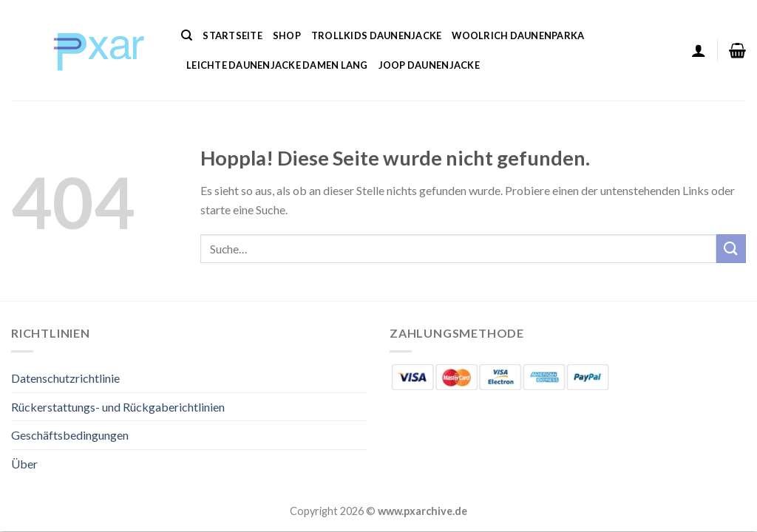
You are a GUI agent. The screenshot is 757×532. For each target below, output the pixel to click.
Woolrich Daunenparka (518, 35)
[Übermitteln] (731, 249)
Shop (287, 35)
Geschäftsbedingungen (70, 435)
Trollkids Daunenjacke (376, 35)
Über (24, 464)
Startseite (232, 35)
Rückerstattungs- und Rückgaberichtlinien (118, 407)
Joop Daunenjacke (429, 65)
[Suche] (187, 35)
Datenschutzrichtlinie (65, 378)
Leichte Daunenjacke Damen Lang (277, 65)
